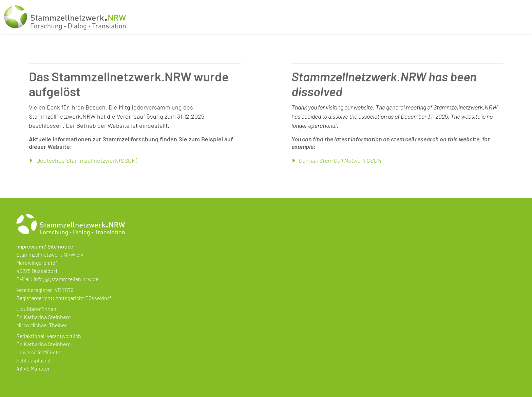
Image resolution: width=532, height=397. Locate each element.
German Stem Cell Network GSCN (340, 160)
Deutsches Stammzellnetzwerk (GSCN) (87, 160)
